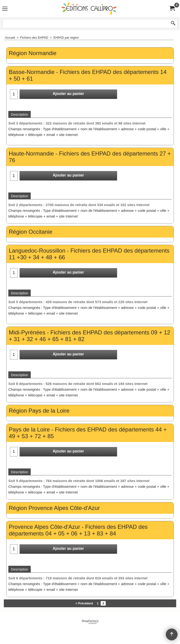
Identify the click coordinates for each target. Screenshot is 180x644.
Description (20, 114)
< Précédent (84, 603)
